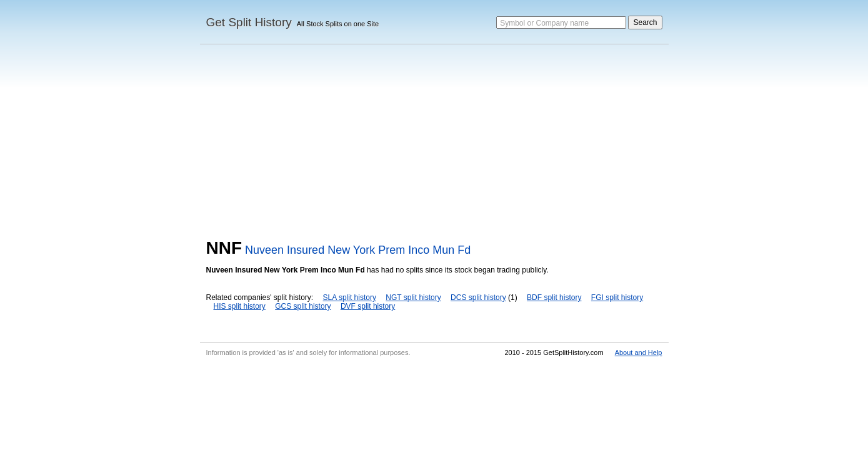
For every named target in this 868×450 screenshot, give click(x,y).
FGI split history (617, 297)
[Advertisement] (434, 144)
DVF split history (368, 306)
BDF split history (554, 297)
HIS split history (240, 306)
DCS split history (478, 297)
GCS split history (303, 306)
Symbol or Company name (544, 23)
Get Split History (249, 22)
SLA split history (350, 297)
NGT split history (413, 297)
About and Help (639, 352)
